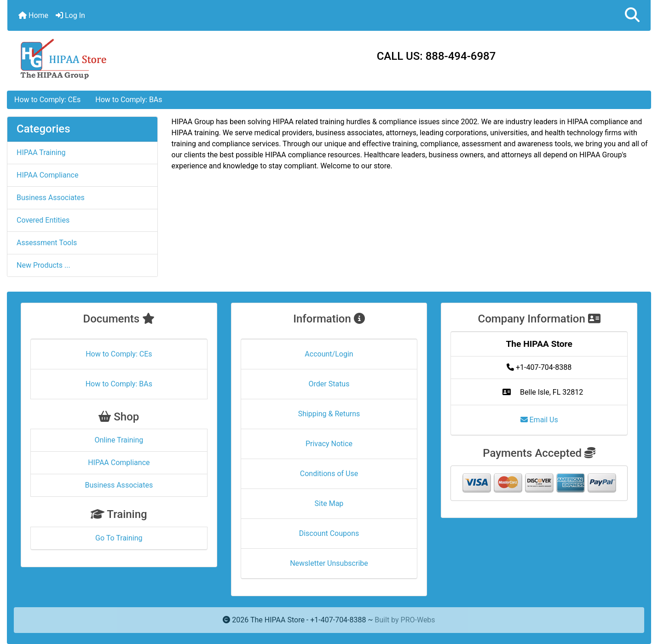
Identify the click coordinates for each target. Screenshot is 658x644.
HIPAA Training (41, 152)
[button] (632, 15)
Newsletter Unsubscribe (329, 563)
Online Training (119, 440)
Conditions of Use (329, 474)
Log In (70, 15)
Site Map (329, 503)
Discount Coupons (329, 533)
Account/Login (329, 354)
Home (33, 15)
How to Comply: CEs (47, 100)
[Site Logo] (115, 58)
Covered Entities (43, 220)
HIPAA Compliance (47, 175)
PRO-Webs (418, 620)
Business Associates (51, 198)
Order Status (329, 384)
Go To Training (119, 538)
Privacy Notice (329, 444)
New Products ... (43, 265)
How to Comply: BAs (129, 100)
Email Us (539, 420)
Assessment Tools (47, 243)
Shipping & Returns (329, 414)
